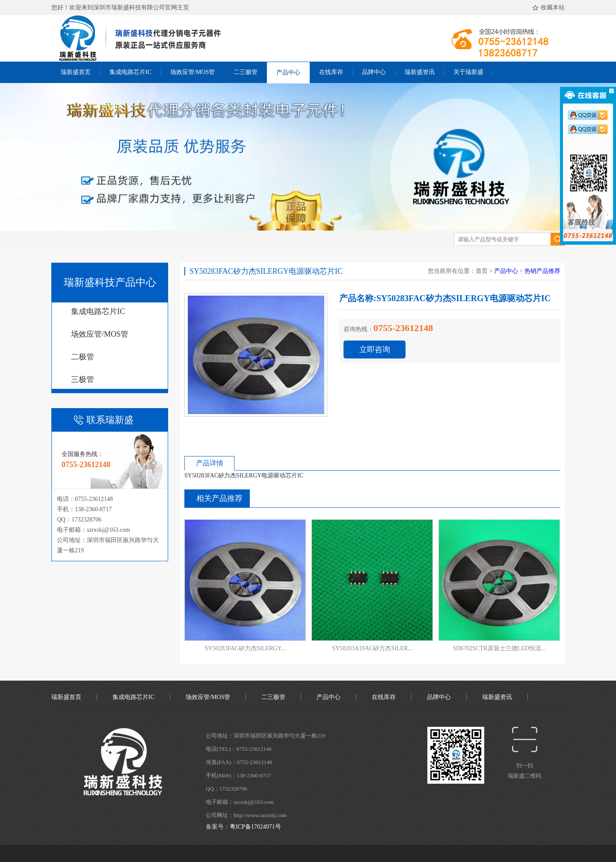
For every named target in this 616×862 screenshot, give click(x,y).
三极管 (83, 379)
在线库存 (331, 72)
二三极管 (246, 72)
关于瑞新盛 (468, 72)
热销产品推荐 (542, 271)
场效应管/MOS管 (192, 72)
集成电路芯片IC (130, 72)
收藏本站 (550, 8)
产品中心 (288, 73)
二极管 (83, 357)
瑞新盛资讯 (420, 72)
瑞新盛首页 (76, 72)
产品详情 (210, 463)
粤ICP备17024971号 (255, 827)
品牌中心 (374, 72)
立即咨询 (375, 350)
